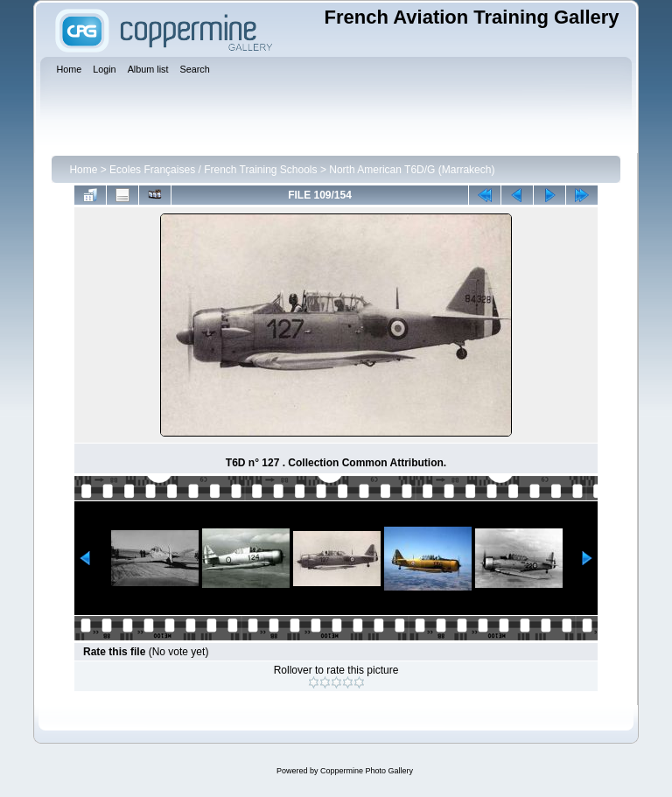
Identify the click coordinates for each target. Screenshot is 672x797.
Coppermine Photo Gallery (367, 771)
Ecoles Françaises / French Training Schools (213, 170)
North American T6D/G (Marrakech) (412, 170)
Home (83, 170)
